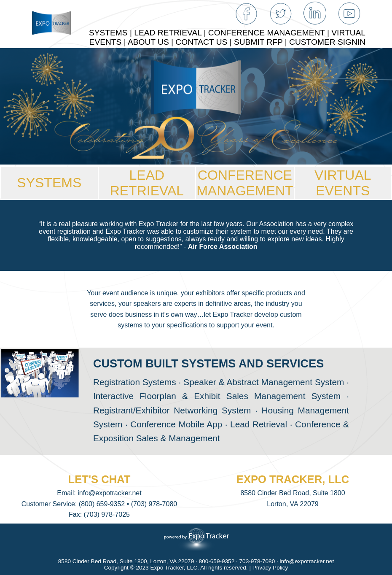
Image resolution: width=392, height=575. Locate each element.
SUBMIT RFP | (262, 42)
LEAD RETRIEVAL (147, 183)
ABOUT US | (152, 42)
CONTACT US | (205, 42)
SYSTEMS (49, 183)
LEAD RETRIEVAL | (171, 33)
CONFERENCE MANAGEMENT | (270, 33)
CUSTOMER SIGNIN (327, 42)
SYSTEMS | (111, 33)
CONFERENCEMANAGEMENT (245, 183)
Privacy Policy (270, 568)
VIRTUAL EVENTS (343, 183)
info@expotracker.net (109, 493)
